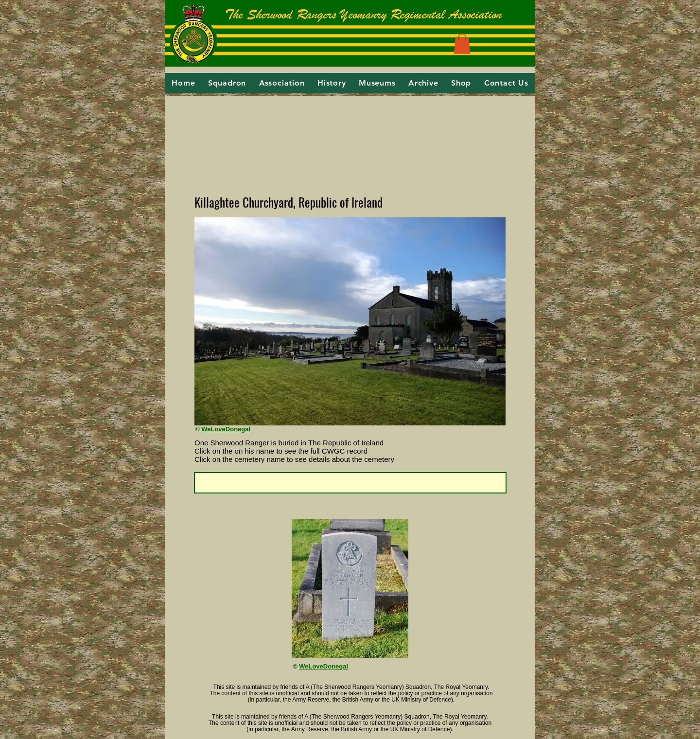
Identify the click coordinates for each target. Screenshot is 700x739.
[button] (462, 44)
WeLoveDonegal (226, 429)
